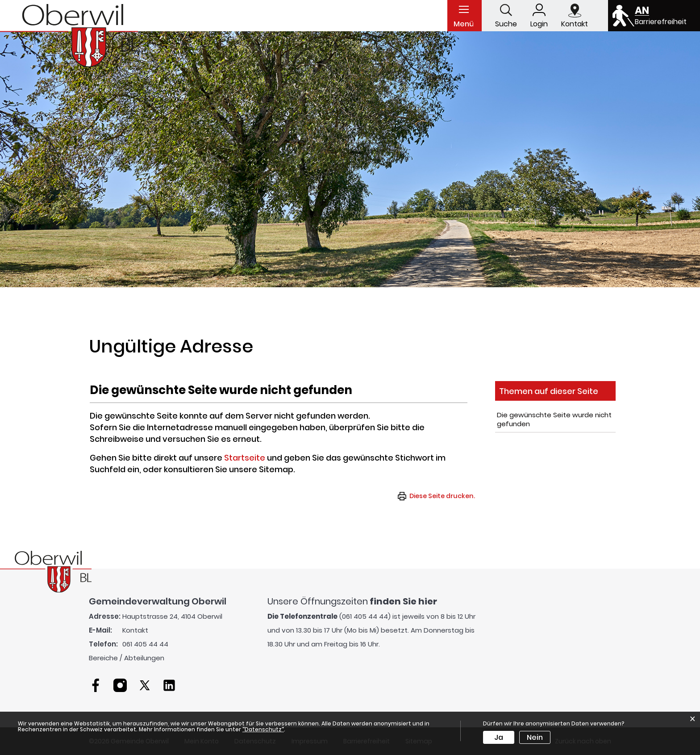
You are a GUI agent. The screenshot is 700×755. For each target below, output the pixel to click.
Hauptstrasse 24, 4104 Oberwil (172, 616)
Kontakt (135, 630)
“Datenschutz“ (263, 729)
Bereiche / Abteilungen (127, 658)
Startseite (245, 458)
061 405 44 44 (145, 644)
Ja (499, 737)
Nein (535, 737)
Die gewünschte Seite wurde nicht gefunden (554, 419)
